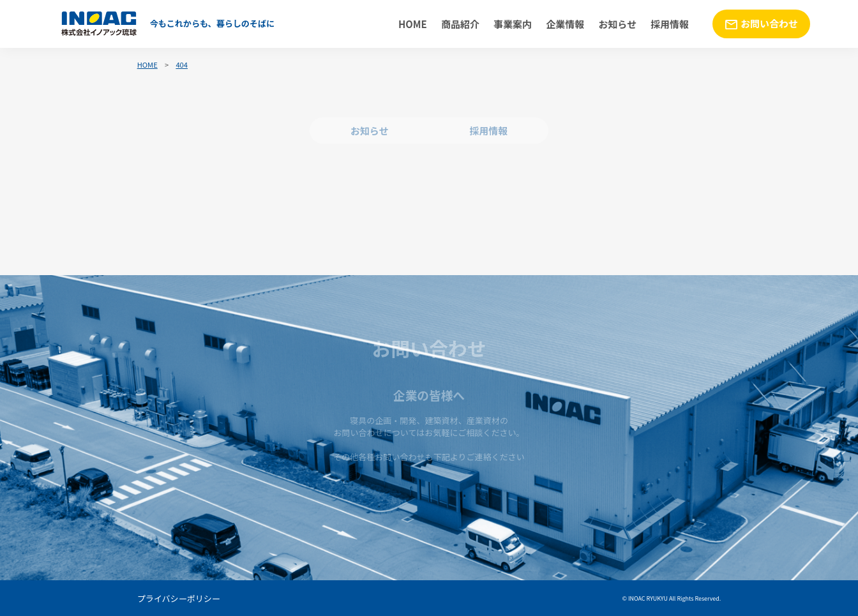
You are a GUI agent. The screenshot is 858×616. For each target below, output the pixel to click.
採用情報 (670, 24)
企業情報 (565, 24)
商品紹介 (460, 24)
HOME (413, 24)
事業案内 (513, 24)
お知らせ (617, 24)
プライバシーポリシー (179, 598)
